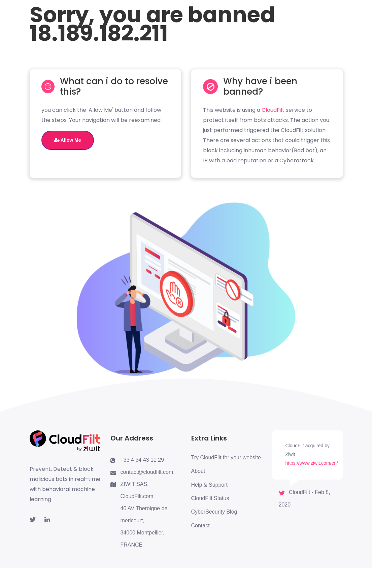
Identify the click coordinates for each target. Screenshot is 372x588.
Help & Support (210, 485)
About (198, 471)
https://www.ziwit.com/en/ (312, 463)
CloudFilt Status (210, 498)
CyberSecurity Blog (214, 512)
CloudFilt (273, 110)
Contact (200, 526)
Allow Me (68, 140)
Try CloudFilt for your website (226, 458)
